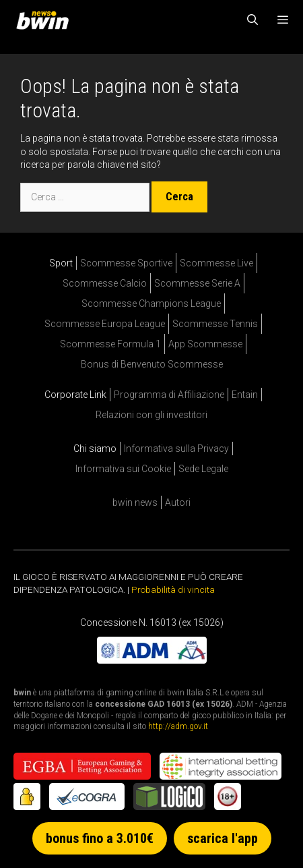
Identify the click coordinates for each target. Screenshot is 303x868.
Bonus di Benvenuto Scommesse (152, 364)
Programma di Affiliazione (169, 395)
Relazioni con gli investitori (151, 415)
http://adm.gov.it (178, 726)
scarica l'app (223, 838)
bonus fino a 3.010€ (100, 838)
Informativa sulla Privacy (176, 449)
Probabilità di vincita (173, 589)
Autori (178, 502)
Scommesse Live (216, 263)
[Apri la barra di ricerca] (253, 20)
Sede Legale (203, 469)
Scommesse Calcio (105, 283)
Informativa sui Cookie (123, 469)
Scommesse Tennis (215, 324)
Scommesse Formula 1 (110, 344)
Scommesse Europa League (105, 324)
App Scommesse (205, 344)
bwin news (135, 502)
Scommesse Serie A (197, 283)
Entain (245, 395)
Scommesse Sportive (126, 263)
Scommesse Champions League (151, 303)
